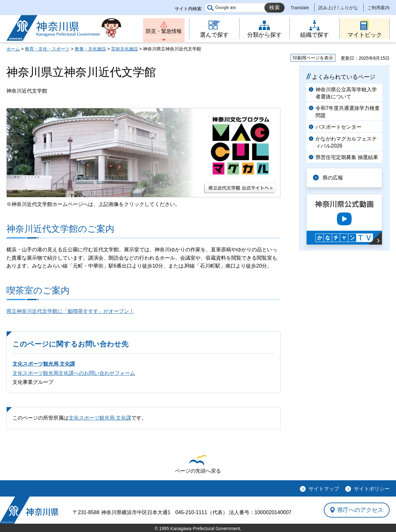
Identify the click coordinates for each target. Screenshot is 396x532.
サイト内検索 (188, 9)
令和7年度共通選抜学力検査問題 (348, 112)
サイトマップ (324, 489)
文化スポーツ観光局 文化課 (44, 364)
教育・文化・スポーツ (47, 49)
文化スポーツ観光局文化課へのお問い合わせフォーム (74, 373)
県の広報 (333, 178)
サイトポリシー (372, 489)
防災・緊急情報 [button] (164, 31)
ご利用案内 (378, 8)
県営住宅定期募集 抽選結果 (347, 157)
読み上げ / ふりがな (338, 8)
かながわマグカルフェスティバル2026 (346, 142)
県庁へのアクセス (360, 510)
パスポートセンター (339, 127)
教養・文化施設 (90, 49)
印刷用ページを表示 (313, 58)
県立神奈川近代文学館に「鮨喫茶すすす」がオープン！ (70, 311)
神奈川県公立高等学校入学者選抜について (346, 93)
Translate (300, 8)
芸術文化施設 (125, 49)
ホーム (13, 49)
